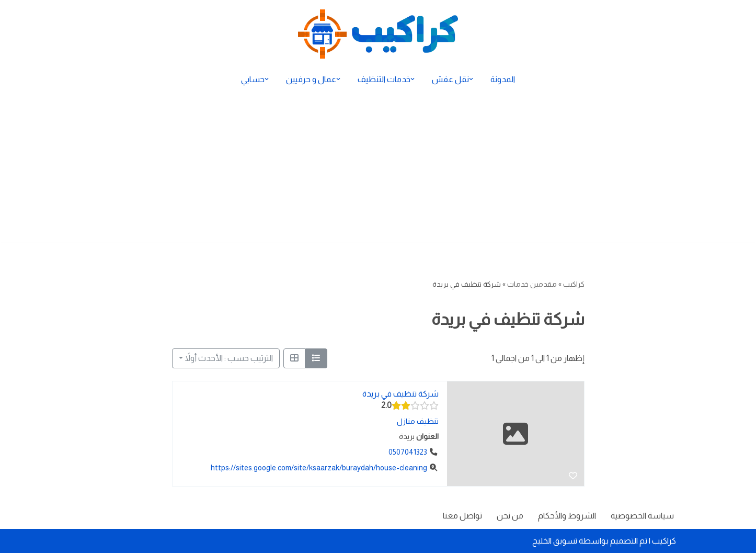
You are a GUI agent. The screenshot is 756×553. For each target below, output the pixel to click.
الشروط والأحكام (567, 516)
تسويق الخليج (555, 541)
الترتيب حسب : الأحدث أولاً (229, 358)
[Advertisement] (378, 168)
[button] (471, 79)
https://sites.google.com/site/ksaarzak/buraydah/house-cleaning (319, 468)
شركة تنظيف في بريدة (400, 394)
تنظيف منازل (417, 421)
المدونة (503, 79)
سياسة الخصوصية (642, 516)
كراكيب (574, 284)
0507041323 (408, 452)
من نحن (510, 516)
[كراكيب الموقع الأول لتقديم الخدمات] (378, 34)
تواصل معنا (462, 516)
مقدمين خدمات (532, 284)
